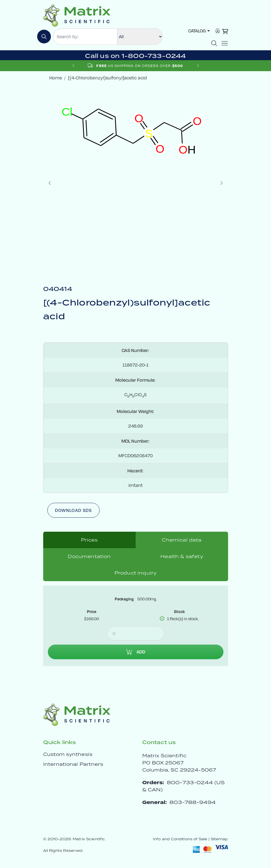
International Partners (73, 764)
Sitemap (219, 839)
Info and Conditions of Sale (180, 839)
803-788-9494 (193, 802)
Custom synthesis (68, 754)
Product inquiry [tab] (135, 573)
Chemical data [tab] (182, 540)
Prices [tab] (89, 540)
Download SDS (73, 510)
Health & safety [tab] (182, 556)
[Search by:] (85, 37)
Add (136, 652)
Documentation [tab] (89, 556)
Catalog (197, 31)
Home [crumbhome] (56, 78)
